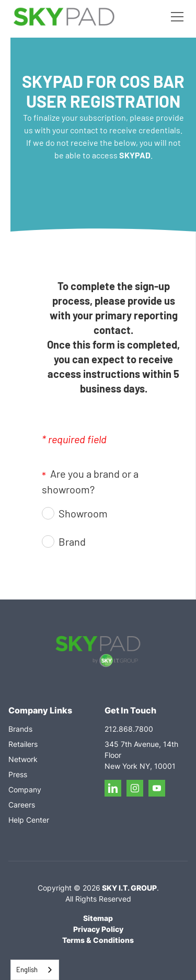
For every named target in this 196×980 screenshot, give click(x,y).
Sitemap (98, 918)
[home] (64, 17)
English (27, 970)
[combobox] (35, 970)
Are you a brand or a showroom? (90, 481)
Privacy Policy (98, 929)
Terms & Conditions (98, 940)
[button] (175, 17)
